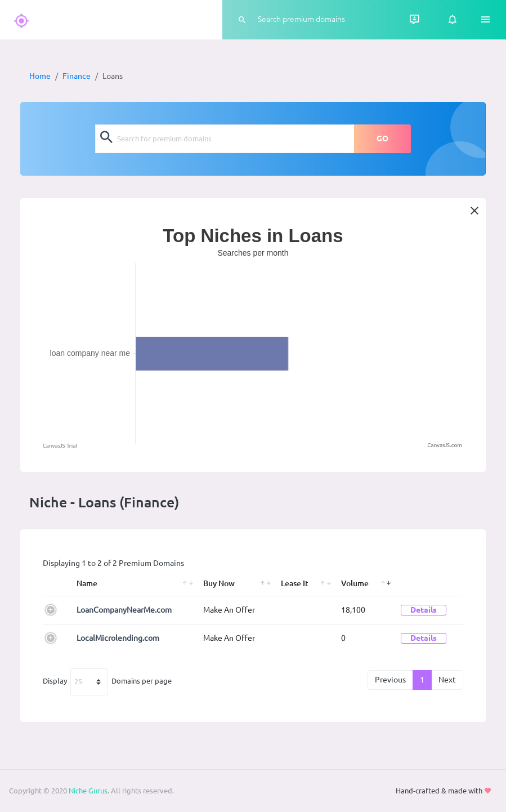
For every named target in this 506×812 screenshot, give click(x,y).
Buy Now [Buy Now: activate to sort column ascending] (219, 583)
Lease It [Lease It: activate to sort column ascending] (295, 583)
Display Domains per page (107, 682)
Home (40, 76)
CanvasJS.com (445, 445)
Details (424, 610)
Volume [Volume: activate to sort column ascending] (355, 583)
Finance (77, 76)
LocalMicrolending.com (118, 638)
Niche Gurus (88, 791)
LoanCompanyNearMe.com (124, 610)
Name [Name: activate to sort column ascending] (87, 583)
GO (382, 139)
